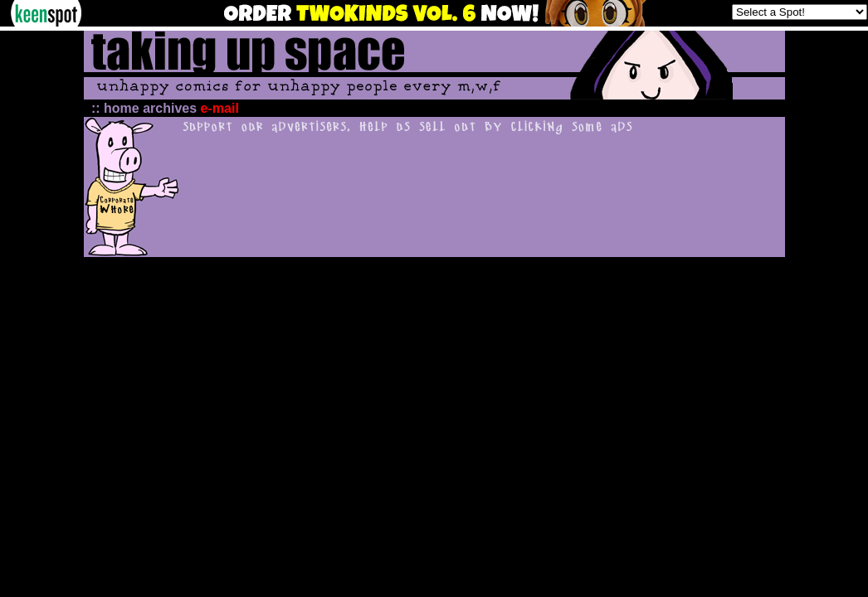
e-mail (220, 108)
